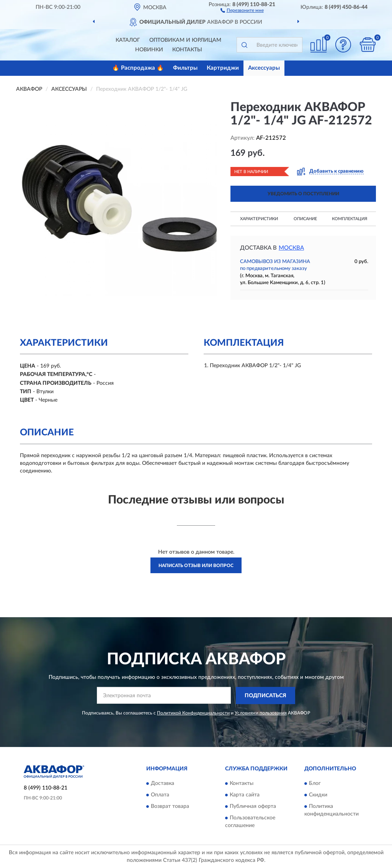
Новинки (149, 50)
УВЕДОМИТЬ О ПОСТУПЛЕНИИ (303, 194)
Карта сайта (245, 795)
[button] (242, 10)
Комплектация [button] (350, 219)
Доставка (163, 784)
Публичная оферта (253, 807)
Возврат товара (170, 807)
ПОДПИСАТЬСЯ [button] (265, 696)
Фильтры (185, 68)
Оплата (160, 795)
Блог (315, 784)
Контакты (187, 50)
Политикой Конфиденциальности (193, 713)
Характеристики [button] (259, 219)
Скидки (318, 795)
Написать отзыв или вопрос (196, 566)
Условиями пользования (261, 713)
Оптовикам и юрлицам (185, 40)
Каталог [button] (128, 40)
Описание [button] (305, 219)
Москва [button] (291, 248)
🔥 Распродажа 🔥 (138, 68)
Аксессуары (264, 68)
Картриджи (223, 68)
